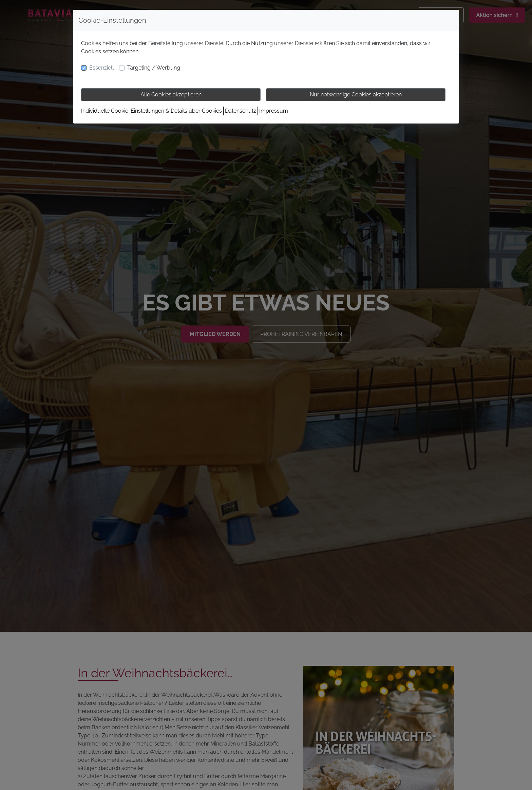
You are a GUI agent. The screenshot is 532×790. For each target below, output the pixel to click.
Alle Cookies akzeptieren (171, 95)
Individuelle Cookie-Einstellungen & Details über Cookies (151, 111)
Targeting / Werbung (154, 68)
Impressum (274, 111)
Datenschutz (241, 111)
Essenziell (101, 68)
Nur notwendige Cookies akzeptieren (356, 95)
